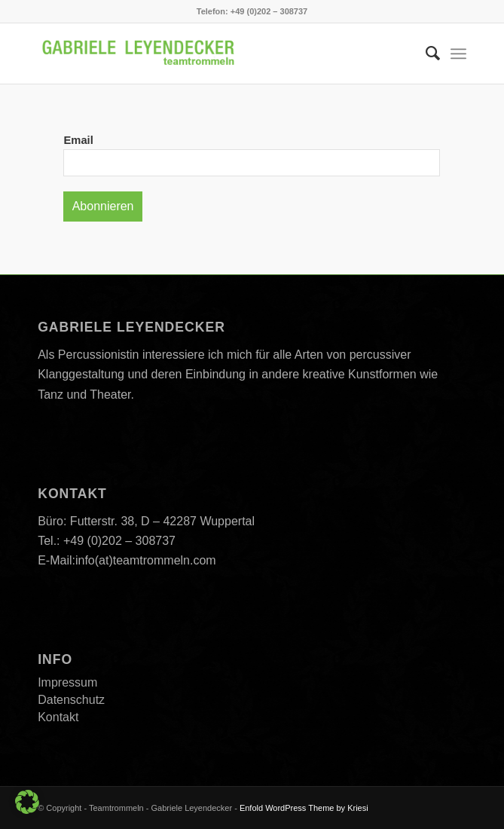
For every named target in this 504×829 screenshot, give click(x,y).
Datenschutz (71, 700)
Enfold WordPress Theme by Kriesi (304, 808)
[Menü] (458, 54)
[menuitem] (425, 54)
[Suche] (425, 54)
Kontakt (58, 717)
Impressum (67, 682)
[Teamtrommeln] (209, 54)
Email (78, 140)
